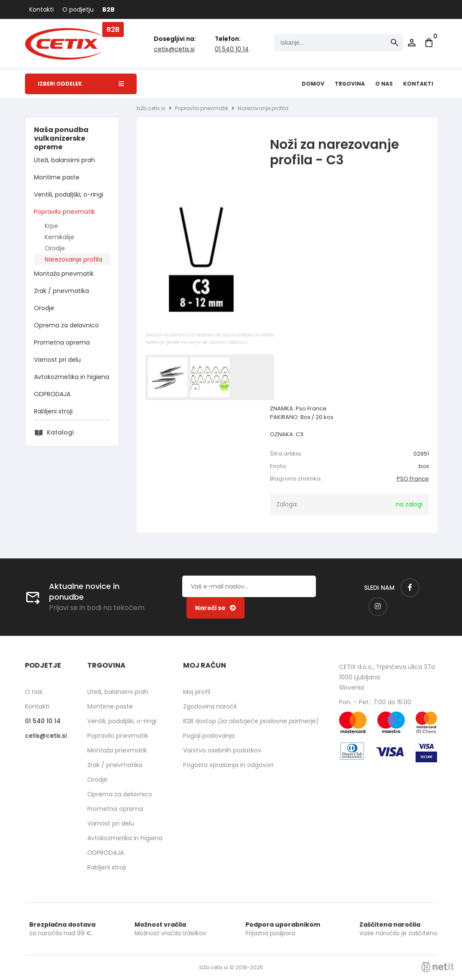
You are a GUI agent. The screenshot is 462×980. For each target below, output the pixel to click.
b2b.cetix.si (151, 108)
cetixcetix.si (174, 49)
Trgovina (350, 84)
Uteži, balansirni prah (64, 160)
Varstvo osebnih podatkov (222, 750)
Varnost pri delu (57, 360)
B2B (109, 9)
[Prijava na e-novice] (216, 608)
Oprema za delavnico (66, 325)
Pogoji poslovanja (209, 736)
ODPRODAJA (52, 394)
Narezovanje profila (73, 259)
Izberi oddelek (81, 84)
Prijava (412, 43)
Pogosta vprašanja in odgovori (228, 765)
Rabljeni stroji (53, 411)
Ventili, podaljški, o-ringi (69, 194)
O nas (384, 84)
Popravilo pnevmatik (64, 212)
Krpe (51, 226)
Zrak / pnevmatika (61, 291)
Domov (313, 84)
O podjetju (78, 9)
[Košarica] (429, 43)
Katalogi (60, 432)
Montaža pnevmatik (64, 274)
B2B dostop (251, 721)
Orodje (55, 248)
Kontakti (41, 9)
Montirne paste (57, 177)
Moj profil (197, 692)
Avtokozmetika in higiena (72, 377)
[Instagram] (378, 607)
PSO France (413, 479)
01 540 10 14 (232, 49)
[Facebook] (410, 588)
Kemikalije (60, 237)
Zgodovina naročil (210, 706)
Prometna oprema (62, 342)
